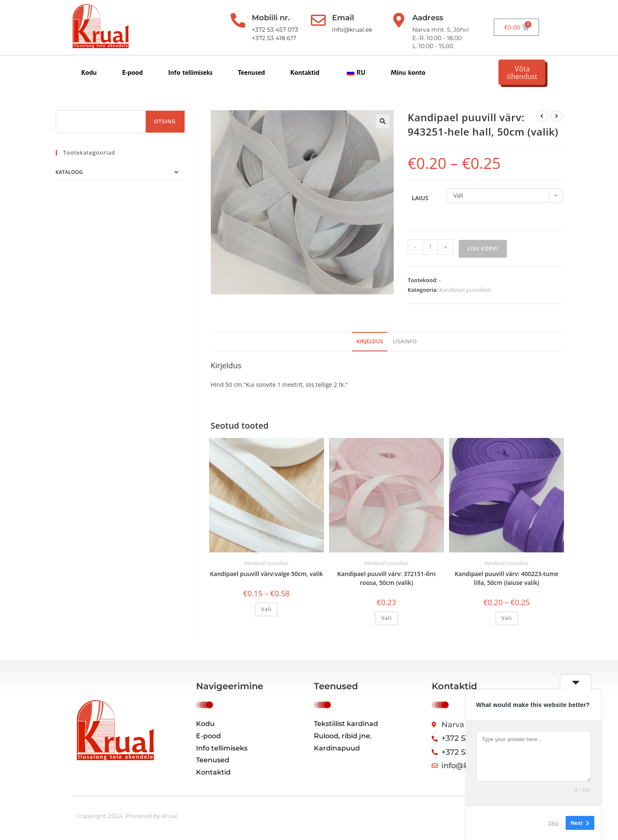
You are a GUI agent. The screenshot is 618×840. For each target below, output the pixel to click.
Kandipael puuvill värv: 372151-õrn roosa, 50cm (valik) (386, 578)
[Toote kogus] (430, 247)
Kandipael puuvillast (465, 290)
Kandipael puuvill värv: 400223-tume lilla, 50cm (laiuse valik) (507, 578)
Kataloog (69, 172)
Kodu (89, 72)
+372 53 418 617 (273, 38)
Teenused (251, 72)
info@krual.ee (351, 30)
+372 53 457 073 (274, 30)
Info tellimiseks (190, 72)
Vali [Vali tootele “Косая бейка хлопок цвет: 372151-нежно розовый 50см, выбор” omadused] (386, 618)
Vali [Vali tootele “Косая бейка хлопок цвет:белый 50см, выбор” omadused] (266, 609)
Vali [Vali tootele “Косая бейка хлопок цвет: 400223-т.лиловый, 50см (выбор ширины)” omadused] (507, 618)
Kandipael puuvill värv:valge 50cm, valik (266, 574)
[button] (383, 121)
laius (420, 198)
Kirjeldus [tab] (369, 341)
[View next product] (557, 116)
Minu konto (408, 72)
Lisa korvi (483, 249)
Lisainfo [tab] (405, 341)
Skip (554, 823)
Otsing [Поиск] (165, 121)
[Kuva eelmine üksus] (542, 116)
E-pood (132, 72)
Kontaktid (305, 72)
